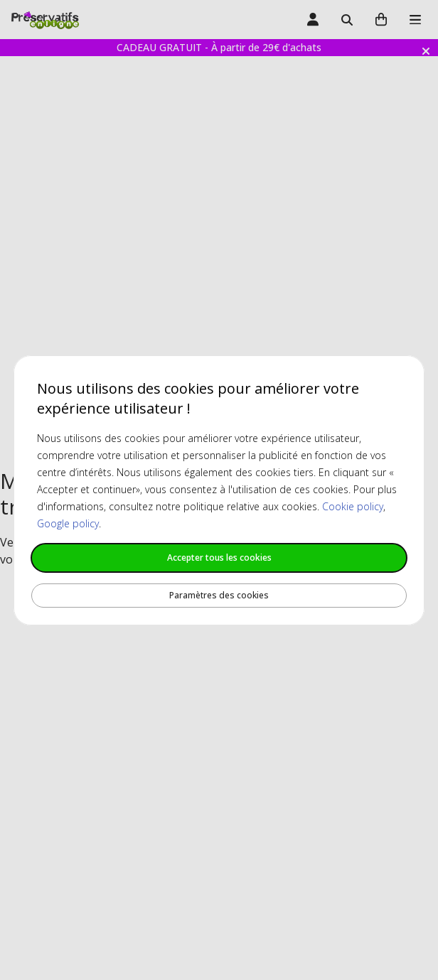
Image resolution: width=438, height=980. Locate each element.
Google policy (68, 523)
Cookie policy (353, 506)
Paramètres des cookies (219, 595)
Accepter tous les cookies (219, 558)
